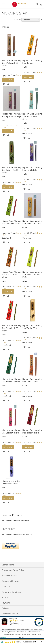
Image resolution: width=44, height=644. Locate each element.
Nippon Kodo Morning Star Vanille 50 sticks (32, 327)
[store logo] (17, 4)
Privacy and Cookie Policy (13, 570)
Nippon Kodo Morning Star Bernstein (32, 62)
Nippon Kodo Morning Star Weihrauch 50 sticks (12, 63)
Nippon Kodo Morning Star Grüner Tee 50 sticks (12, 170)
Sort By (18, 20)
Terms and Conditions (11, 592)
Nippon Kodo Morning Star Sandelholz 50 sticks (12, 328)
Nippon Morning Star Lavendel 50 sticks (11, 482)
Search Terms (8, 565)
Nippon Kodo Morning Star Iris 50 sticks (32, 169)
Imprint (5, 597)
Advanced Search (9, 576)
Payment (6, 603)
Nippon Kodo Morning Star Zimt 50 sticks (32, 380)
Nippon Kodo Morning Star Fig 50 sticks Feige (12, 115)
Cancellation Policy (10, 614)
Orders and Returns (11, 581)
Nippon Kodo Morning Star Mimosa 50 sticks (32, 222)
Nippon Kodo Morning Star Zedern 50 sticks (12, 380)
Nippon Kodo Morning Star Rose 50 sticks (32, 431)
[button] (4, 84)
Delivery (5, 608)
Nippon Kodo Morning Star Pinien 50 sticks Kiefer (32, 275)
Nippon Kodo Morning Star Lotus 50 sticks (12, 431)
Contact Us (7, 587)
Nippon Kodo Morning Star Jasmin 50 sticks (12, 222)
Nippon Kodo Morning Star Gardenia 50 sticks (32, 116)
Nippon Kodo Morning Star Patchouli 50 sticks (12, 275)
